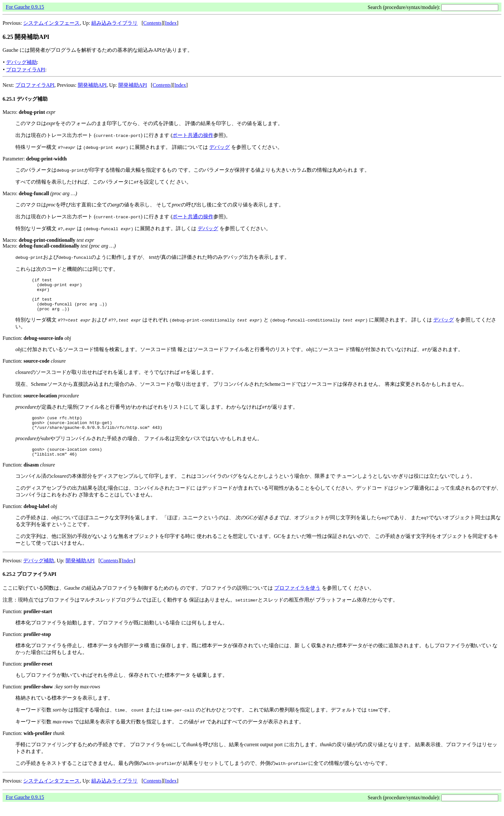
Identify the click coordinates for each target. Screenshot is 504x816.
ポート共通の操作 (193, 135)
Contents (153, 23)
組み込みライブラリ (114, 23)
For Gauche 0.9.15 (25, 7)
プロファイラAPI (26, 70)
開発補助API (92, 85)
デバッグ (220, 147)
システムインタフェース (51, 23)
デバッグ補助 (22, 62)
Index (171, 23)
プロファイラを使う (297, 599)
